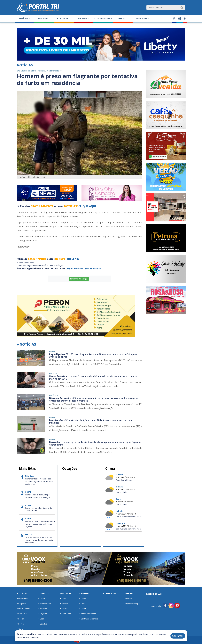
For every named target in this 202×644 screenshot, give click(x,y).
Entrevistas (22, 599)
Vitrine (83, 599)
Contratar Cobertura (89, 619)
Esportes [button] (43, 19)
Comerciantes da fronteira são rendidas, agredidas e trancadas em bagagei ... (39, 481)
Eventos (64, 609)
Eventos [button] (83, 19)
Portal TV (66, 594)
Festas (83, 604)
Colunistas (142, 19)
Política (21, 624)
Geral (20, 629)
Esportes (44, 594)
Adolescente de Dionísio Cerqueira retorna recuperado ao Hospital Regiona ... (40, 524)
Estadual (43, 624)
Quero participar (132, 604)
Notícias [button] (24, 19)
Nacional (43, 609)
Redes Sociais (154, 594)
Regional (21, 604)
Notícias (22, 594)
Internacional (23, 609)
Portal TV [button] (63, 19)
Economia (22, 614)
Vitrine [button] (122, 19)
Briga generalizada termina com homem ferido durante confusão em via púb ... (39, 540)
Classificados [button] (102, 19)
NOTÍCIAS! (71, 206)
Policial (21, 619)
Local (41, 619)
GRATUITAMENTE (42, 206)
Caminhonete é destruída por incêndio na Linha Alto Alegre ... (38, 496)
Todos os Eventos (88, 614)
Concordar (178, 636)
